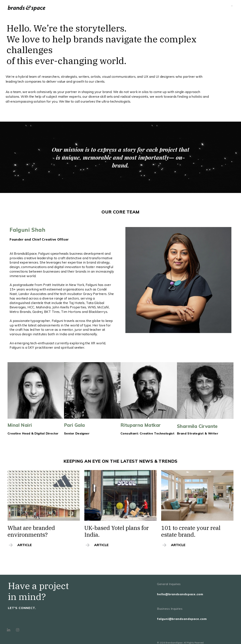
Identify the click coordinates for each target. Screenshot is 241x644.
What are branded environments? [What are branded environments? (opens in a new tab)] (31, 531)
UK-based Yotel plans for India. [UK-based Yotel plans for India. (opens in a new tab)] (117, 531)
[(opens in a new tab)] (44, 495)
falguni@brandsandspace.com (182, 619)
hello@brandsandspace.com (180, 594)
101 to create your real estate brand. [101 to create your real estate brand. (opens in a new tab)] (191, 531)
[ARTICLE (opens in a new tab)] (43, 545)
